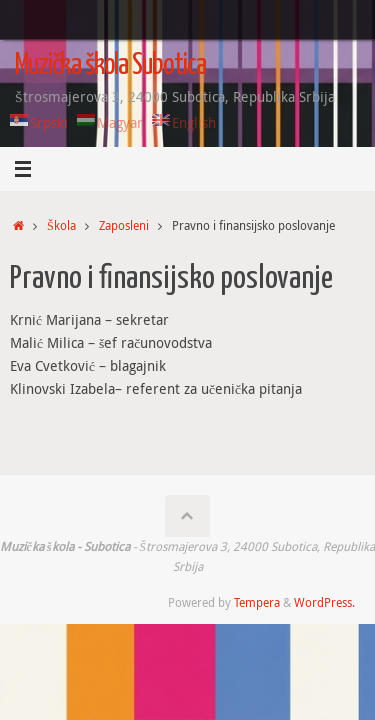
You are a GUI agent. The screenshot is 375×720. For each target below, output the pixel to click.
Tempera (257, 602)
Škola (61, 225)
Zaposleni (124, 225)
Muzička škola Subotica (110, 66)
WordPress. (324, 602)
